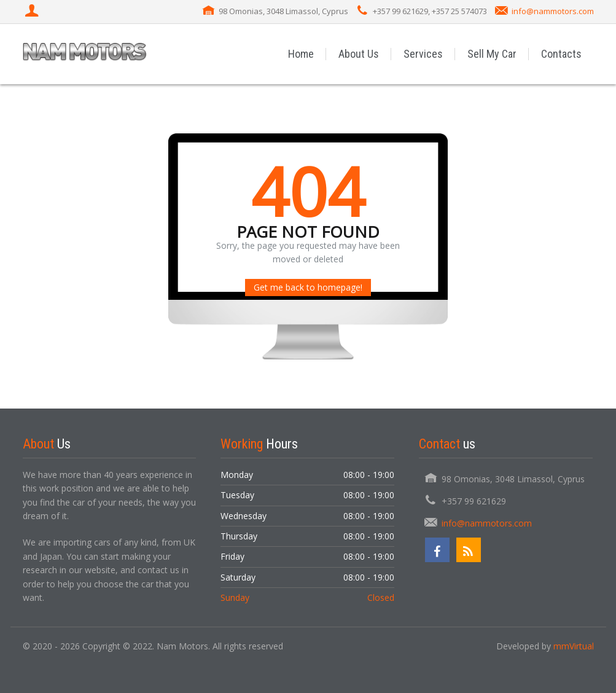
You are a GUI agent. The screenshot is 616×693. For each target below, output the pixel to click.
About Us (359, 54)
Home (301, 54)
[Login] (33, 12)
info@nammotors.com (553, 11)
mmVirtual (574, 646)
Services (423, 54)
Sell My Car (492, 54)
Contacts (561, 54)
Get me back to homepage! (308, 287)
